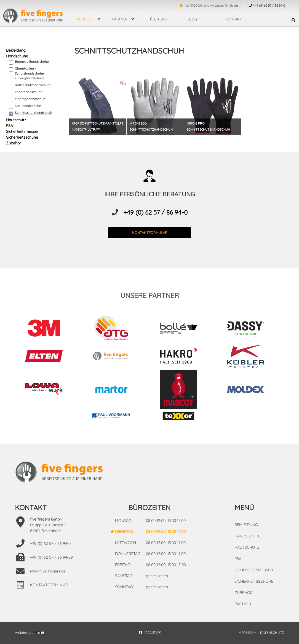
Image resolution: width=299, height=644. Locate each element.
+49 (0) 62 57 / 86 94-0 (155, 212)
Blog (192, 19)
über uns (158, 19)
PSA (10, 126)
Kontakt (234, 19)
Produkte (84, 19)
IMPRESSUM (247, 633)
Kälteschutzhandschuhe (33, 85)
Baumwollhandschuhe (32, 61)
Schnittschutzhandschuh (34, 113)
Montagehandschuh (30, 99)
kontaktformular (150, 233)
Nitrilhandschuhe (28, 106)
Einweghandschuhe (30, 78)
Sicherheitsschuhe (22, 137)
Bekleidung (16, 50)
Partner (120, 19)
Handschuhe (17, 56)
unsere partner (150, 295)
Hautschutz (16, 120)
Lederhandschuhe (29, 92)
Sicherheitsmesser (22, 131)
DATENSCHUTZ (272, 633)
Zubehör (14, 143)
